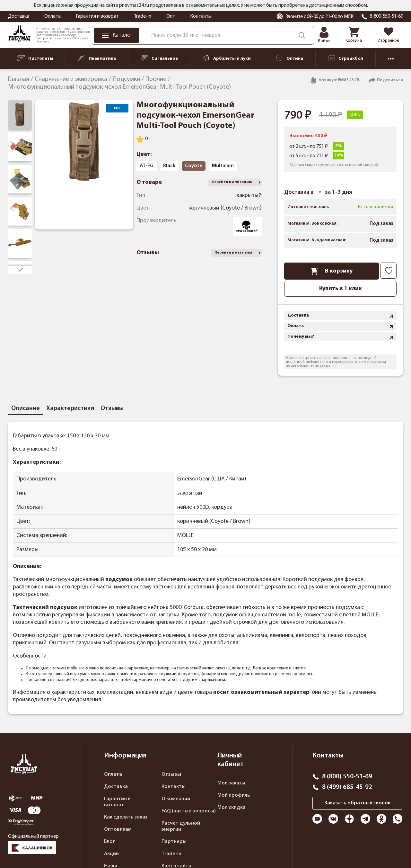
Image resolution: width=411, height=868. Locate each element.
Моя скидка (232, 808)
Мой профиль (234, 795)
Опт (171, 16)
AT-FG (147, 166)
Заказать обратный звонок (358, 803)
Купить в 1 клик (341, 289)
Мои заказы (231, 783)
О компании (176, 799)
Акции (111, 854)
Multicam (223, 166)
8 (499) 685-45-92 (347, 787)
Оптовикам (118, 829)
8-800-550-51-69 (386, 16)
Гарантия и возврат (97, 16)
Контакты (201, 16)
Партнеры (174, 842)
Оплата (52, 16)
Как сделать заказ (126, 817)
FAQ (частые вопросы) (189, 811)
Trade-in (143, 16)
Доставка (19, 16)
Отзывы (171, 774)
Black (169, 166)
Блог (109, 842)
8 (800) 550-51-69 (347, 777)
